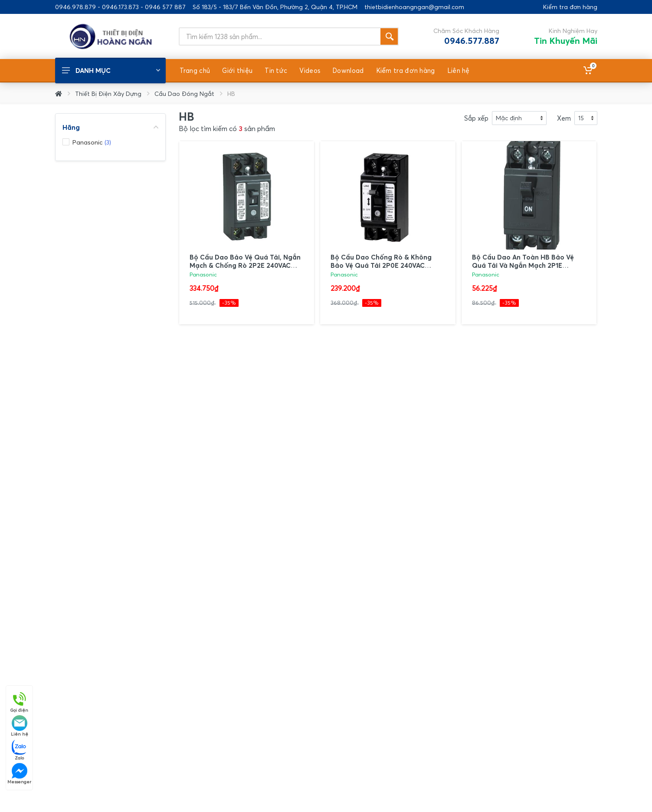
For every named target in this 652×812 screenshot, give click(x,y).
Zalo (20, 750)
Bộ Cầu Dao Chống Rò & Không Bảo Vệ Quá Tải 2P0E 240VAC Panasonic (381, 265)
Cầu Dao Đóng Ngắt (184, 94)
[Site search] (280, 36)
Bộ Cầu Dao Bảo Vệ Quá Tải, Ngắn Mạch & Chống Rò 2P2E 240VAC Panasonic (245, 265)
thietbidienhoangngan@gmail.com (414, 7)
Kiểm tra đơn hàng (570, 7)
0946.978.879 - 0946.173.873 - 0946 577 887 (120, 7)
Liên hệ (20, 726)
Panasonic (203, 275)
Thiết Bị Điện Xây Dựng (108, 94)
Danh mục (111, 70)
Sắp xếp (476, 118)
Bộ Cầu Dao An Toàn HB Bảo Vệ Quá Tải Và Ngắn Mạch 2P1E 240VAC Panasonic (523, 265)
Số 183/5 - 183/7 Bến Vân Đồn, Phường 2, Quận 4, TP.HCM (275, 7)
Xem (564, 118)
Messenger (19, 774)
